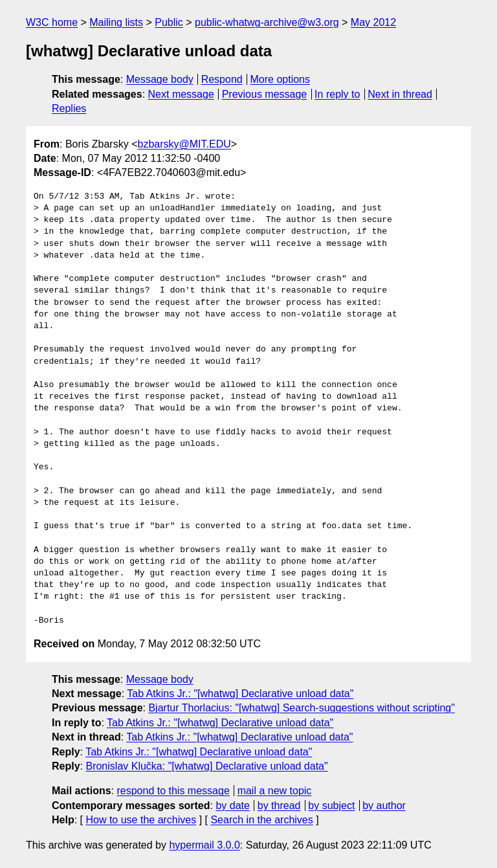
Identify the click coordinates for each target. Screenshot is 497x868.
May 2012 (373, 22)
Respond (222, 79)
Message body (160, 79)
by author (384, 806)
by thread (279, 806)
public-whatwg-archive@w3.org (267, 22)
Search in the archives (261, 820)
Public (169, 22)
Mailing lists (116, 22)
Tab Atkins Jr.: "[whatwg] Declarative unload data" (240, 694)
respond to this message (173, 791)
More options (281, 79)
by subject (331, 806)
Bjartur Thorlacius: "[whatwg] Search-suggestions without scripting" (302, 708)
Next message (181, 94)
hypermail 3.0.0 (204, 845)
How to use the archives (141, 820)
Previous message (265, 94)
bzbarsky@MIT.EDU (184, 144)
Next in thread (400, 94)
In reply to (337, 94)
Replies (69, 108)
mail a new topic (275, 791)
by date (232, 806)
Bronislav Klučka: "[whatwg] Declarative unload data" (206, 766)
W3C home (52, 22)
